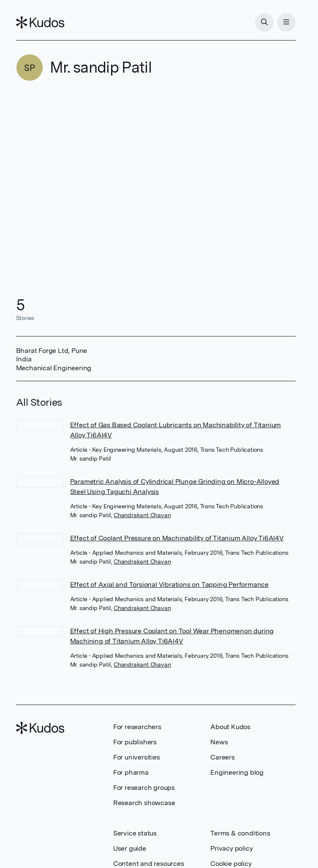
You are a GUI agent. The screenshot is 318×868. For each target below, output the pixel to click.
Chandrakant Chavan (142, 515)
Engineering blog (237, 772)
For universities (137, 757)
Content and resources (149, 864)
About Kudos (230, 727)
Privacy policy (231, 848)
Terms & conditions (240, 833)
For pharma (131, 772)
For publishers (135, 742)
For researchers (137, 727)
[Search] (264, 22)
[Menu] (286, 22)
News (219, 742)
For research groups (144, 788)
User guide (130, 848)
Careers (223, 757)
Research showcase (144, 803)
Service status (135, 833)
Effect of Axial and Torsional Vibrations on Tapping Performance (169, 585)
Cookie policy (231, 864)
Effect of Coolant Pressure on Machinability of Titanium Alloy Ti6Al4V (177, 538)
